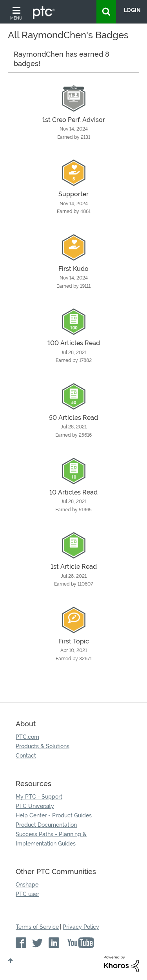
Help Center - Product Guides (54, 815)
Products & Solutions (43, 746)
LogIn (132, 10)
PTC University (35, 806)
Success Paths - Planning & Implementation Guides (51, 839)
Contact (26, 756)
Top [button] (10, 960)
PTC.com (27, 737)
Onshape (27, 885)
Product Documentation (46, 825)
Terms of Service (37, 927)
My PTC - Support (39, 797)
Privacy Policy (81, 927)
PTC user (27, 894)
